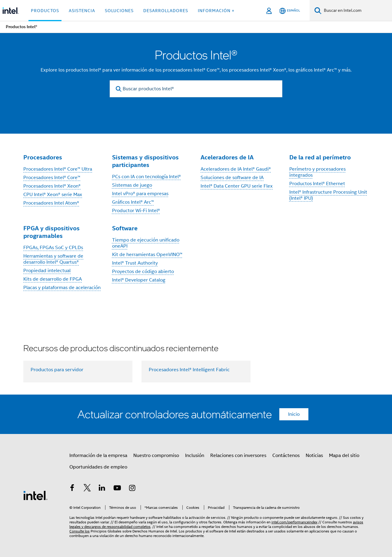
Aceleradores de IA (227, 157)
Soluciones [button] (119, 11)
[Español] (290, 11)
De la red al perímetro (320, 157)
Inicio (294, 414)
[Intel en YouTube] (117, 489)
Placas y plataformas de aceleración (62, 288)
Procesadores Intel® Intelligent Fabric (189, 370)
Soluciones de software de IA (232, 178)
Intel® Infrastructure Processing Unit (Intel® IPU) (328, 195)
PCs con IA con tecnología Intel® (146, 177)
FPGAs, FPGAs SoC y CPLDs (53, 248)
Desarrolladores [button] (166, 11)
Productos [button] (45, 11)
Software (125, 228)
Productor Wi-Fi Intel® (136, 211)
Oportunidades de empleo (98, 467)
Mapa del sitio (344, 455)
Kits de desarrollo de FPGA (53, 279)
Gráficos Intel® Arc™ (133, 202)
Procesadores (43, 157)
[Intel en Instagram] (132, 489)
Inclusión (195, 455)
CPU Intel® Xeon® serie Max (53, 195)
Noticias (314, 455)
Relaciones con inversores (238, 455)
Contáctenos (286, 455)
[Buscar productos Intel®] (196, 89)
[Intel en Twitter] (87, 489)
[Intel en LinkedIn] (102, 489)
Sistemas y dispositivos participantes (145, 161)
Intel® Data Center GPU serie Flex (237, 186)
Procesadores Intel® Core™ (52, 178)
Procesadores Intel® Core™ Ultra (58, 169)
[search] (119, 89)
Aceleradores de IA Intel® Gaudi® (236, 169)
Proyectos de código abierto (143, 272)
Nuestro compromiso (156, 455)
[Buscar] (318, 10)
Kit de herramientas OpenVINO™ (147, 255)
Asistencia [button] (82, 11)
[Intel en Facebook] (72, 489)
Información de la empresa (98, 455)
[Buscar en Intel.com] (357, 11)
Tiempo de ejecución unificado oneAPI (146, 243)
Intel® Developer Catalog (139, 280)
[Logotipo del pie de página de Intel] (35, 495)
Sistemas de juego (132, 185)
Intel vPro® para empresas (140, 194)
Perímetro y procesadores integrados (317, 172)
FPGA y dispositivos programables (51, 232)
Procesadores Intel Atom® (51, 203)
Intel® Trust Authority (135, 263)
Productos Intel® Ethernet (317, 184)
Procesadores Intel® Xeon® (52, 186)
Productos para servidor (57, 370)
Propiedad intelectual (47, 271)
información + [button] (216, 11)
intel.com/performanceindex (294, 522)
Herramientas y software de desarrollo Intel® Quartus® (53, 259)
